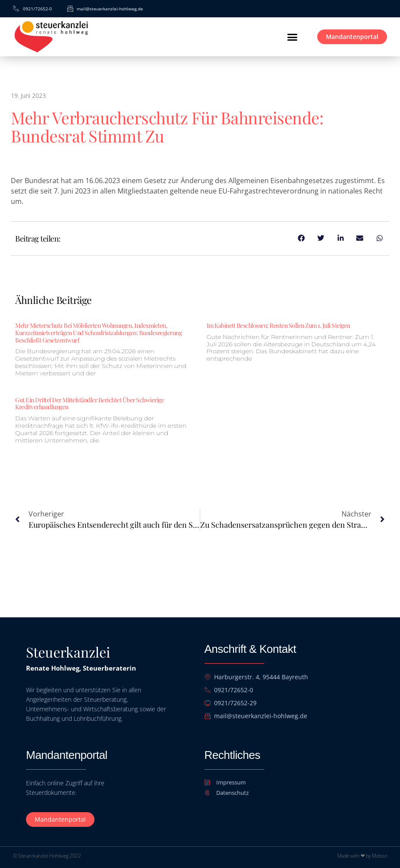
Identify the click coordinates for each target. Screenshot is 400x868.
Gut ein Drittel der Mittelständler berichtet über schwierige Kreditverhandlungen (89, 403)
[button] (292, 37)
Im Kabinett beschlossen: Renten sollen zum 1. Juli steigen (278, 325)
